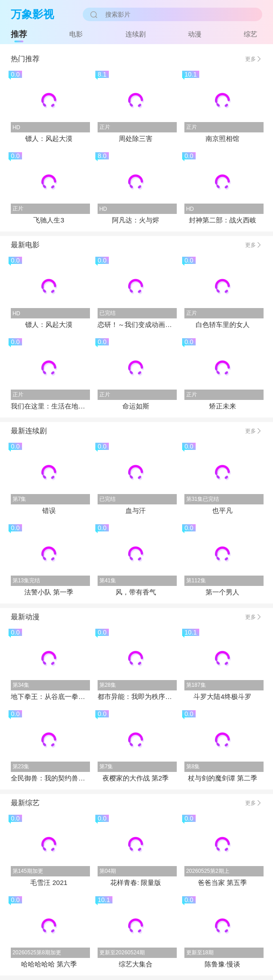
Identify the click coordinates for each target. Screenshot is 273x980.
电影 (76, 34)
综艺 (251, 34)
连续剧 (136, 34)
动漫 (195, 34)
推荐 (19, 34)
